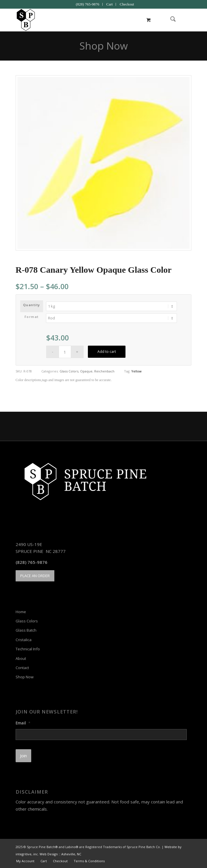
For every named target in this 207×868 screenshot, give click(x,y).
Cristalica (24, 640)
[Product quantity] (65, 352)
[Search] (170, 20)
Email (23, 723)
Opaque (86, 371)
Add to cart (107, 352)
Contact (22, 668)
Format (32, 317)
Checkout (127, 4)
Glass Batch (26, 630)
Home (21, 612)
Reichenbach (104, 371)
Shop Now (104, 46)
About (21, 658)
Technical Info (28, 649)
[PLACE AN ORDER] (35, 576)
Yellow (136, 371)
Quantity (32, 305)
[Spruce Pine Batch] (86, 20)
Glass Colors (69, 371)
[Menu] (183, 20)
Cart (110, 4)
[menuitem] (88, 4)
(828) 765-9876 (87, 4)
